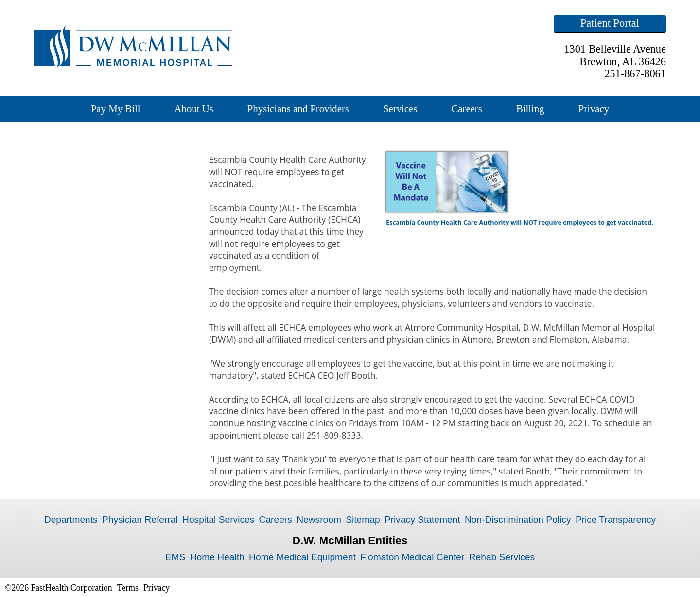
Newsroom (319, 519)
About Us (193, 109)
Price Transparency (616, 519)
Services (400, 109)
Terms (128, 588)
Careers (467, 109)
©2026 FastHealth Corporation (59, 588)
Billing (530, 109)
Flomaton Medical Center (412, 557)
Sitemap (363, 519)
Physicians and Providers (298, 109)
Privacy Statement (422, 519)
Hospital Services (218, 519)
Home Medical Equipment (302, 557)
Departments (71, 519)
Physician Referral (140, 519)
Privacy (594, 109)
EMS (175, 557)
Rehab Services (502, 557)
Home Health (217, 557)
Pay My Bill (116, 109)
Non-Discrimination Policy (518, 519)
